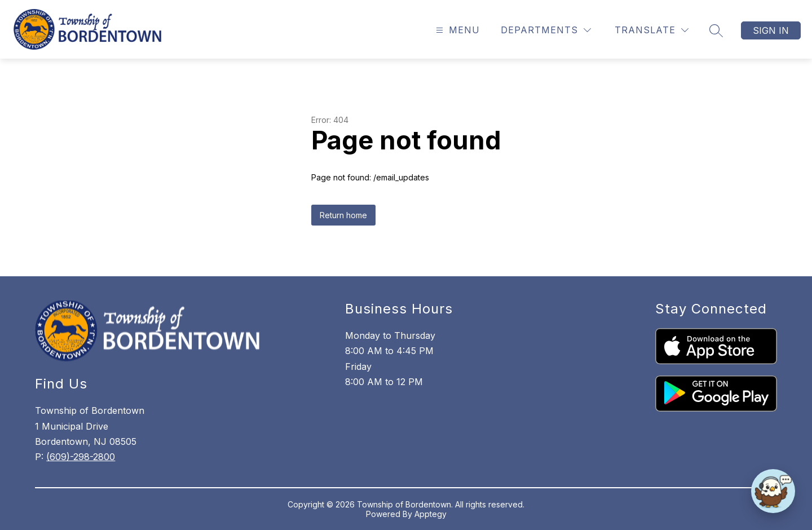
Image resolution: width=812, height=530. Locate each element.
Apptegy (431, 514)
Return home (343, 215)
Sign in (771, 30)
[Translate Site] (652, 30)
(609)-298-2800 (81, 457)
